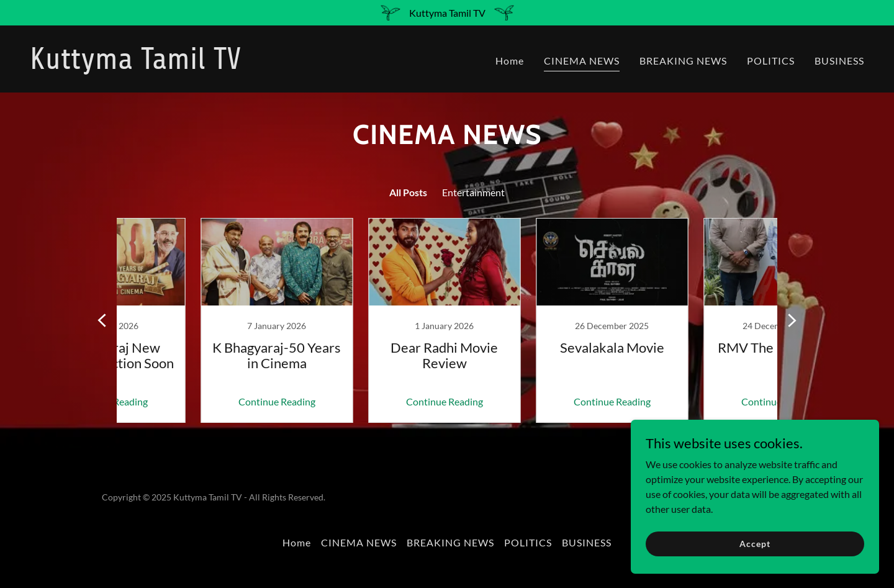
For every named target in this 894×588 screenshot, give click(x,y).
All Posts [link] (408, 192)
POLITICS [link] (771, 61)
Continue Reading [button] (196, 401)
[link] (233, 65)
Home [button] (297, 542)
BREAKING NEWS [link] (683, 61)
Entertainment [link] (473, 192)
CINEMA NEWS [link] (582, 61)
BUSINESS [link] (839, 61)
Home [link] (510, 61)
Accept (755, 544)
